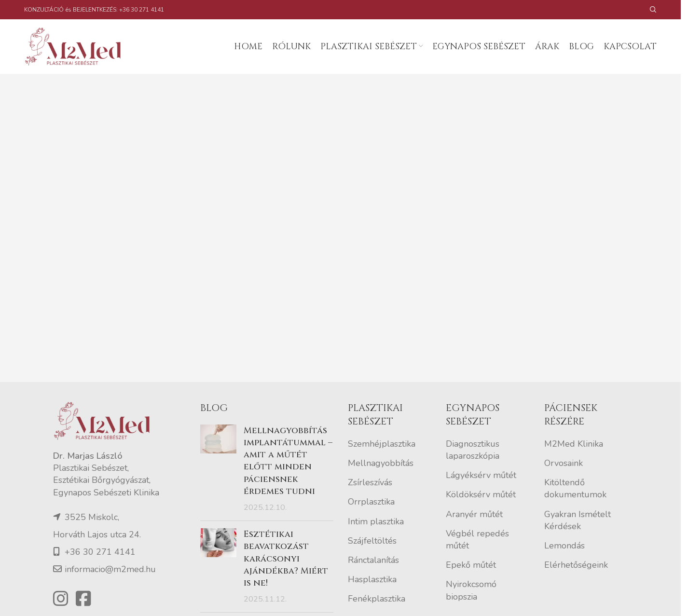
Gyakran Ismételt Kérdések (578, 521)
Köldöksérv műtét (481, 495)
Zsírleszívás (370, 483)
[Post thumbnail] (218, 470)
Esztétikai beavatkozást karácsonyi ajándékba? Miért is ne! (286, 560)
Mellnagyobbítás (381, 464)
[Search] (653, 10)
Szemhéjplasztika (382, 445)
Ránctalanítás (373, 561)
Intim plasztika (376, 522)
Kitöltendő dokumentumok (575, 489)
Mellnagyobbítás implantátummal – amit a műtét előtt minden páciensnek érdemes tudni (288, 462)
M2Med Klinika (574, 445)
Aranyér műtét (474, 515)
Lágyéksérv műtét (481, 476)
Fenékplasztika (377, 600)
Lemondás (564, 547)
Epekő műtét (471, 566)
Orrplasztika (371, 503)
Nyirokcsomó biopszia (471, 591)
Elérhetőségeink (576, 566)
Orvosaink (564, 464)
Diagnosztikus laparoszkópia (473, 451)
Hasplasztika (372, 580)
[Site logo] (77, 46)
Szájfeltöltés (372, 541)
